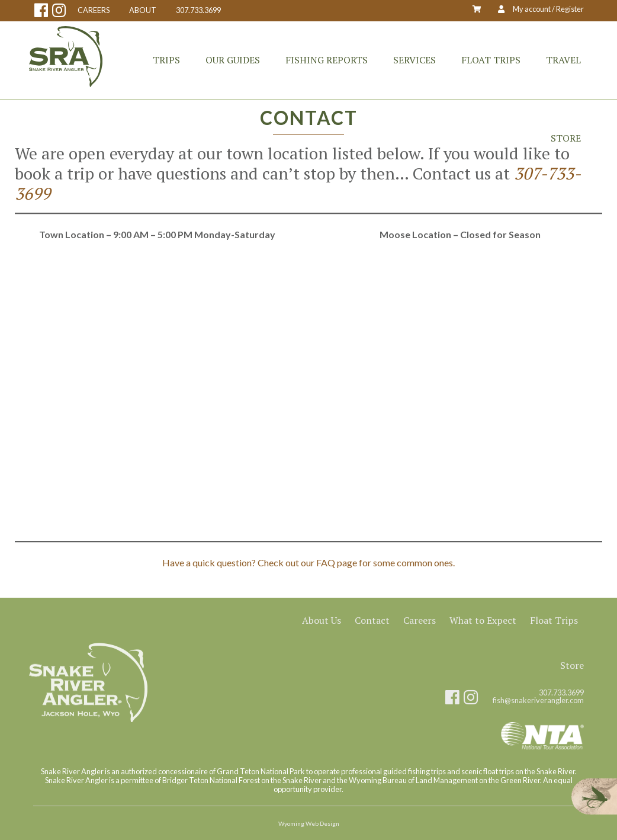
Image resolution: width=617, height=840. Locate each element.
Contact (372, 620)
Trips (166, 60)
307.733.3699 (198, 10)
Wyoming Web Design (309, 823)
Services (414, 60)
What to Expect (483, 620)
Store (566, 138)
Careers (420, 620)
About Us (322, 620)
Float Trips (491, 60)
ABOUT (143, 10)
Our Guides (233, 60)
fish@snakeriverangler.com (538, 700)
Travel (563, 60)
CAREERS (94, 10)
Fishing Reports (327, 60)
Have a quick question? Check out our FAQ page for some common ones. (308, 562)
